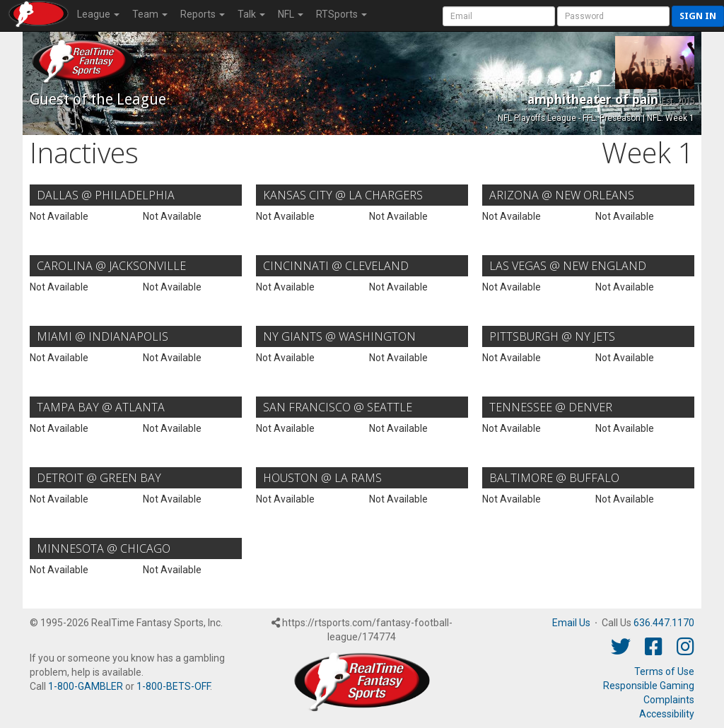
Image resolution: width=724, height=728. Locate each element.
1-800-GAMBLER (86, 686)
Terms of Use (664, 671)
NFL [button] (291, 14)
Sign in (698, 16)
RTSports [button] (341, 14)
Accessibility (667, 714)
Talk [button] (251, 14)
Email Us (571, 623)
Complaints (669, 700)
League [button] (98, 14)
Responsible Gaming (649, 686)
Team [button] (150, 14)
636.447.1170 (664, 623)
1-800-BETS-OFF (173, 686)
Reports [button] (203, 14)
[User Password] (613, 16)
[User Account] (499, 16)
